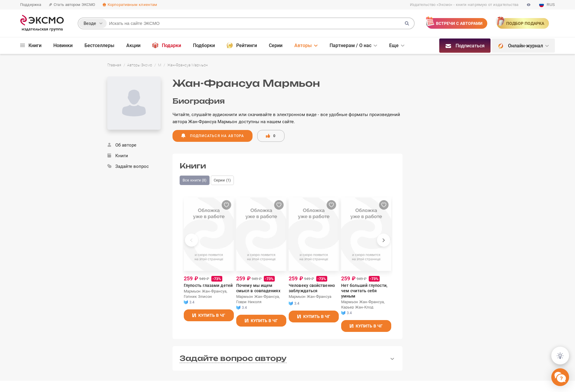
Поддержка (31, 5)
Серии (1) (222, 180)
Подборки (204, 45)
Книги (31, 45)
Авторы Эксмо (140, 65)
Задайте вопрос (128, 166)
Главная (114, 65)
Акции (133, 45)
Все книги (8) (195, 180)
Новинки (63, 45)
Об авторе (122, 145)
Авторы (303, 45)
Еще (394, 45)
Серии (276, 45)
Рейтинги (242, 45)
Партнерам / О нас (350, 45)
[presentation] (191, 240)
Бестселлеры (99, 45)
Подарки (167, 45)
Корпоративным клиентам (130, 5)
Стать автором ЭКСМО (72, 5)
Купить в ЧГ (211, 313)
